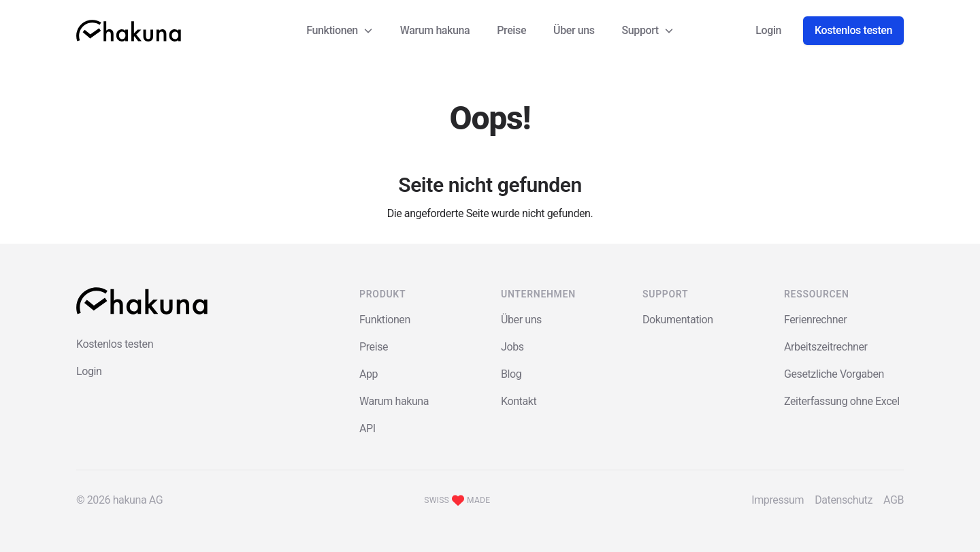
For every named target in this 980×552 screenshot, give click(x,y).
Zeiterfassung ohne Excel (842, 401)
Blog (511, 374)
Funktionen (385, 320)
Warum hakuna (435, 30)
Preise (511, 30)
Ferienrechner (815, 320)
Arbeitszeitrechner (826, 347)
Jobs (512, 347)
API (367, 428)
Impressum (778, 500)
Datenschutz (844, 500)
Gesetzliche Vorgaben (834, 374)
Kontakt (519, 401)
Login (768, 30)
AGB (894, 500)
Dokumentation (678, 320)
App (369, 374)
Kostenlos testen (853, 30)
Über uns (574, 30)
